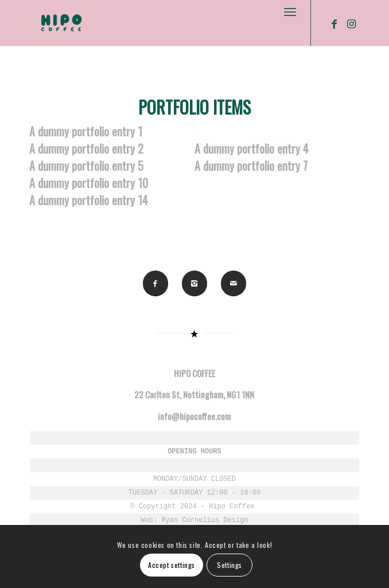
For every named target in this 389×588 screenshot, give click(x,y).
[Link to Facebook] (334, 23)
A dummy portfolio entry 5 (86, 166)
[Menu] (290, 11)
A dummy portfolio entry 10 (89, 183)
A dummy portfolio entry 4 (252, 148)
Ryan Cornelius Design (205, 520)
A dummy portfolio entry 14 (89, 200)
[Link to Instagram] (351, 23)
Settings (229, 565)
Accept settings (172, 565)
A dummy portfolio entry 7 (251, 166)
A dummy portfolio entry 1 (86, 131)
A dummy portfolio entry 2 (86, 148)
